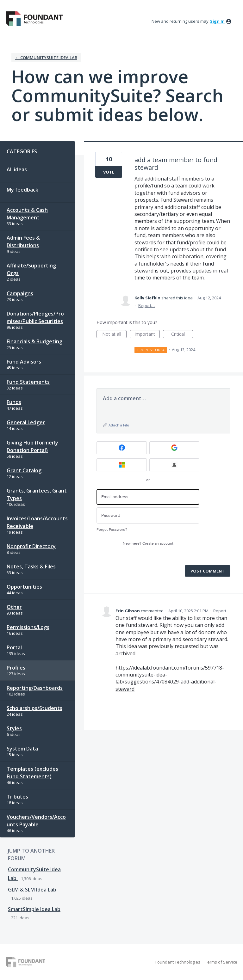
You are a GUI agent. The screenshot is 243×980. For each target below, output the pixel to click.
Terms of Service (221, 962)
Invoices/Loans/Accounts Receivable (37, 522)
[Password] (148, 515)
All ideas (17, 169)
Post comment (208, 571)
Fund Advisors (24, 362)
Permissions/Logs (28, 627)
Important (147, 335)
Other (14, 607)
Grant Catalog (24, 470)
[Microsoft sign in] (122, 465)
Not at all (115, 335)
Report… (146, 305)
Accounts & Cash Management (27, 214)
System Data (22, 749)
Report (220, 611)
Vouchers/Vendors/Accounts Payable (36, 821)
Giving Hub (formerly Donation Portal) (32, 446)
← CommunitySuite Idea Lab (46, 58)
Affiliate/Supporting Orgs (31, 269)
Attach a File (119, 425)
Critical (182, 335)
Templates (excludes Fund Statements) (32, 773)
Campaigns (20, 293)
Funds (14, 402)
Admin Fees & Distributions (23, 242)
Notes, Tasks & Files (31, 567)
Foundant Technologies (178, 962)
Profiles (16, 668)
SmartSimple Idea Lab (34, 909)
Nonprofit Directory (31, 546)
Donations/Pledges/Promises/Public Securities (35, 317)
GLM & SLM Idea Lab (32, 890)
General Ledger (26, 422)
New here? (148, 544)
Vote (109, 172)
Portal (14, 647)
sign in (217, 21)
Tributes (17, 797)
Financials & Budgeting (34, 341)
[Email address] (148, 497)
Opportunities (24, 587)
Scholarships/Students (34, 708)
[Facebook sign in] (122, 448)
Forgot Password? (112, 530)
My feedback (22, 190)
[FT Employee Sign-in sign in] (174, 465)
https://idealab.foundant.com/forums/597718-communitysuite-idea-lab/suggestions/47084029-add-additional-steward (170, 678)
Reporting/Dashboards (35, 688)
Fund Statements (28, 382)
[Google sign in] (174, 448)
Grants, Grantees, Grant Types (37, 494)
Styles (14, 728)
